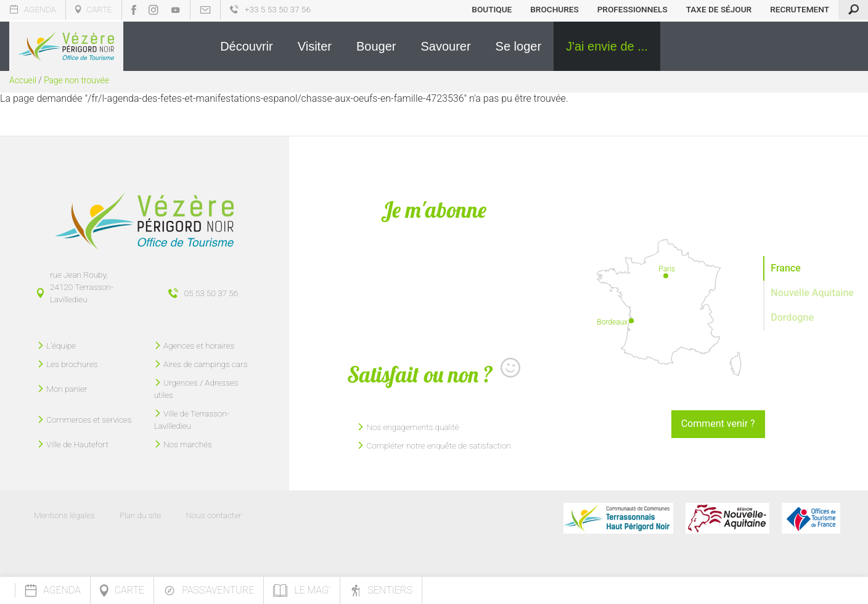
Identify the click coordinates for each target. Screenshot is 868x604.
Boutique (492, 9)
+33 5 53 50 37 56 (270, 9)
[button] (247, 46)
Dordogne (792, 317)
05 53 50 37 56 (211, 293)
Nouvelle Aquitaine (812, 293)
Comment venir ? (718, 424)
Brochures (554, 9)
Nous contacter (213, 515)
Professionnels (633, 9)
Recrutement (800, 9)
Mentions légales (64, 515)
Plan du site (141, 515)
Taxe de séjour (719, 9)
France (785, 268)
